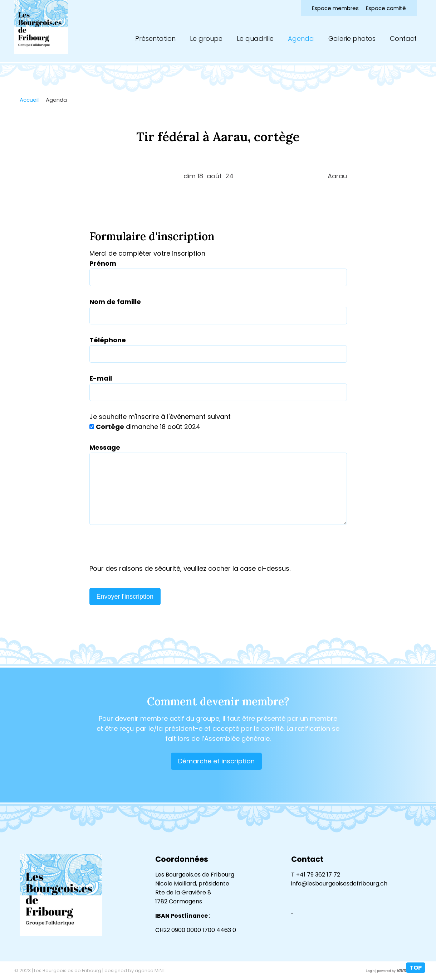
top (416, 968)
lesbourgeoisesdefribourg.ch (41, 27)
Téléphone (108, 340)
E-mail (101, 378)
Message (105, 447)
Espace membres (335, 8)
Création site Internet (399, 971)
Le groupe (206, 38)
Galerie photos (352, 38)
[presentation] (144, 550)
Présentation (155, 38)
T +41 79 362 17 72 (316, 875)
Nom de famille (115, 302)
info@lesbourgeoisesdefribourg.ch (339, 884)
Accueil (29, 100)
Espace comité (386, 8)
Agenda (301, 38)
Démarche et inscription (216, 761)
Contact (403, 38)
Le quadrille (255, 38)
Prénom (103, 263)
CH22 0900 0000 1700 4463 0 (196, 930)
